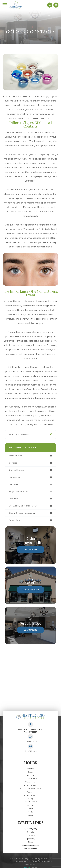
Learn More (30, 549)
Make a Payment (30, 590)
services (13, 463)
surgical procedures (18, 492)
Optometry (30, 839)
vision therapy (16, 456)
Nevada (31, 832)
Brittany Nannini (31, 849)
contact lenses (17, 470)
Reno (31, 842)
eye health (14, 484)
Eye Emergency (31, 829)
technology (15, 520)
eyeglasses (14, 477)
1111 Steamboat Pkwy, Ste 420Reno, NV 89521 (31, 731)
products (13, 499)
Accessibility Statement (20, 861)
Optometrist (30, 835)
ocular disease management (23, 513)
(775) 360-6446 (31, 742)
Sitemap (48, 861)
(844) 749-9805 (31, 751)
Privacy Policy (37, 861)
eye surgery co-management (23, 506)
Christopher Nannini (30, 845)
